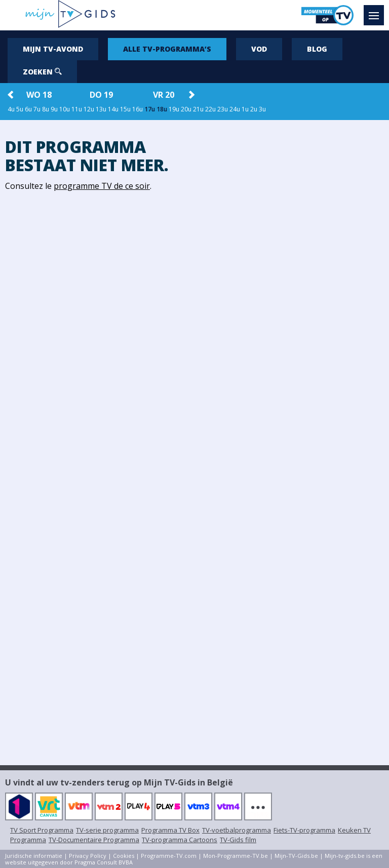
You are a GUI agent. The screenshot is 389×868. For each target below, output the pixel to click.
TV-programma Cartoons (180, 840)
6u (28, 109)
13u (101, 109)
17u (150, 109)
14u (113, 109)
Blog (317, 49)
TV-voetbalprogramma (237, 830)
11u (77, 109)
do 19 (101, 95)
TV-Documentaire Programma (94, 840)
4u (11, 109)
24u (235, 109)
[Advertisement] (292, 277)
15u (125, 109)
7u (37, 109)
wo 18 (39, 95)
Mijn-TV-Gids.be (296, 856)
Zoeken (42, 72)
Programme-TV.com (169, 856)
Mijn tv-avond (53, 49)
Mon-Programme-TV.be (236, 856)
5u (20, 109)
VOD (259, 49)
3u (262, 109)
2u (254, 109)
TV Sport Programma (42, 830)
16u (138, 109)
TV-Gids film (238, 840)
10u (65, 109)
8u (46, 109)
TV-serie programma (107, 830)
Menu (376, 11)
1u (245, 109)
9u (54, 109)
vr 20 (164, 95)
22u (210, 109)
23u (223, 109)
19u (174, 109)
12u (89, 109)
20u (186, 109)
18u (162, 109)
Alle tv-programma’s (167, 49)
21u (198, 109)
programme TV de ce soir (102, 186)
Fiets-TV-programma (304, 830)
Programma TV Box (170, 830)
